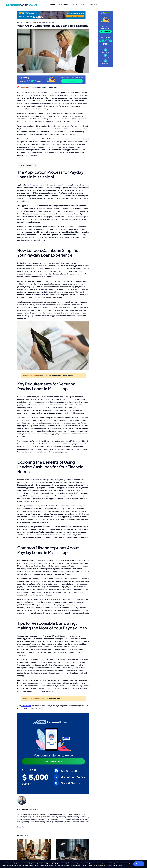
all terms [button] (101, 866)
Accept (139, 864)
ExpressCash (26, 706)
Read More (21, 827)
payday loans (32, 185)
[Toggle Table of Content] (35, 166)
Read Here (106, 866)
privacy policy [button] (92, 866)
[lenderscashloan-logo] (22, 3)
